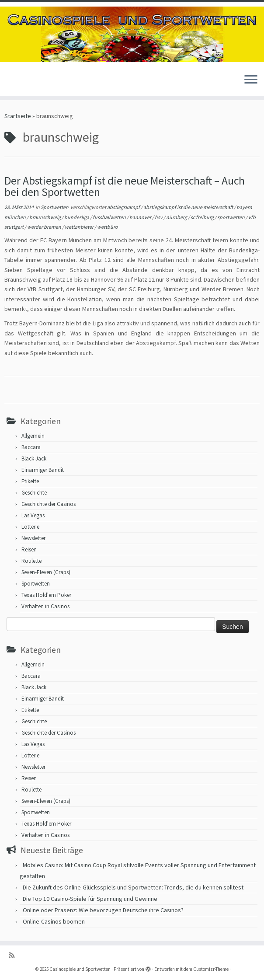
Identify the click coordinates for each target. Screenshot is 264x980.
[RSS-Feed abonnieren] (14, 955)
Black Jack (34, 459)
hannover (141, 217)
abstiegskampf (124, 207)
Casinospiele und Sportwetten (80, 969)
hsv (159, 217)
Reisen (29, 549)
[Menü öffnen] (251, 80)
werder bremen (45, 227)
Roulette (31, 561)
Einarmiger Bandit (43, 470)
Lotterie (30, 527)
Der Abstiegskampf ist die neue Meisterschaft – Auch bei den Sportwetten (125, 186)
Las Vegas (33, 515)
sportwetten (231, 217)
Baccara (31, 447)
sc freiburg (203, 217)
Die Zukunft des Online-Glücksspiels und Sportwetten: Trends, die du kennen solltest (133, 887)
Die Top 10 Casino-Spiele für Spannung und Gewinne (90, 899)
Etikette (30, 481)
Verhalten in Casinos (45, 606)
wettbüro (108, 227)
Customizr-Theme (211, 969)
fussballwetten (110, 217)
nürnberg (177, 217)
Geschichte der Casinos (49, 504)
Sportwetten (55, 207)
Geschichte (34, 493)
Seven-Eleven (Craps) (46, 572)
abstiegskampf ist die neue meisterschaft (189, 207)
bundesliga (77, 217)
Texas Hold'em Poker (46, 595)
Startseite (18, 116)
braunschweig (45, 217)
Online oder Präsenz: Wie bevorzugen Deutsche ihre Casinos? (103, 910)
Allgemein (33, 436)
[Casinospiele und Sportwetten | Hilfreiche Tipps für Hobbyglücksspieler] (132, 34)
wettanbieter (80, 227)
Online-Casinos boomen (54, 921)
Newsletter (33, 538)
